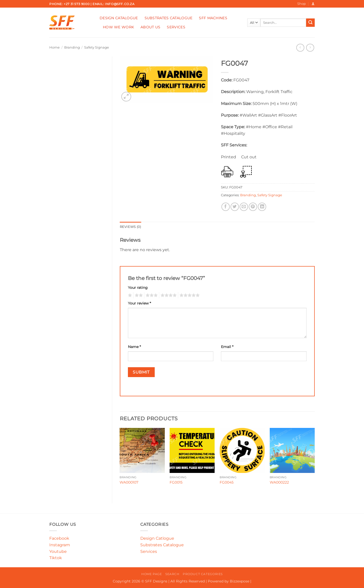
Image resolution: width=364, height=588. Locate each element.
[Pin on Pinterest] (253, 207)
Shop (302, 4)
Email (227, 347)
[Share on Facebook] (226, 207)
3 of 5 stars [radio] (151, 295)
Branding (72, 47)
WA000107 (129, 482)
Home (54, 47)
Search (172, 574)
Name (134, 347)
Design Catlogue (157, 538)
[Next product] (300, 48)
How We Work (118, 27)
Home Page (152, 574)
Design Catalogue (119, 18)
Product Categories (203, 574)
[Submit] (310, 23)
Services (176, 27)
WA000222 (279, 482)
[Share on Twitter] (235, 207)
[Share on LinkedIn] (262, 207)
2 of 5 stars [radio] (138, 295)
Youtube (58, 551)
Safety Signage (97, 47)
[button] (313, 4)
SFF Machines (213, 18)
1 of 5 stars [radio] (129, 295)
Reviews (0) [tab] (131, 227)
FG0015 (176, 482)
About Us (150, 27)
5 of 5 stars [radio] (189, 295)
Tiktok (56, 558)
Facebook (59, 538)
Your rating (138, 288)
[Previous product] (310, 48)
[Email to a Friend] (244, 207)
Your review (139, 303)
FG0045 (227, 482)
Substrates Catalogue (169, 18)
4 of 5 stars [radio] (168, 295)
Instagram (60, 545)
